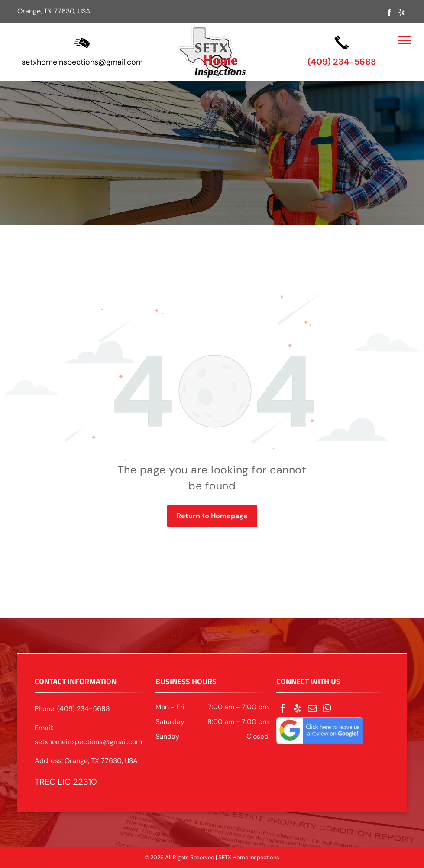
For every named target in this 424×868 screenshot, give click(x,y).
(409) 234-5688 (342, 62)
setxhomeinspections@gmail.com (82, 62)
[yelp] (401, 13)
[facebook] (389, 13)
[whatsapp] (327, 710)
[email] (312, 710)
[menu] (405, 40)
